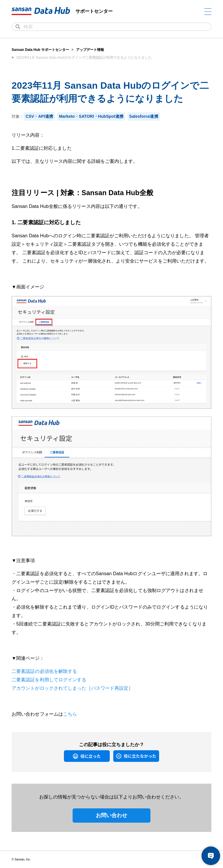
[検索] (114, 27)
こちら (70, 714)
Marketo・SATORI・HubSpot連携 (91, 116)
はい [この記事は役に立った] (67, 756)
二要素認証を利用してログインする (49, 680)
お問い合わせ (112, 815)
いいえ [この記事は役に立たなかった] (118, 756)
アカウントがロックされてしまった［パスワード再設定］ (72, 688)
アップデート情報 (90, 50)
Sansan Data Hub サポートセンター (40, 50)
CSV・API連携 (39, 116)
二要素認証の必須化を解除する (44, 671)
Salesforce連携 (144, 116)
